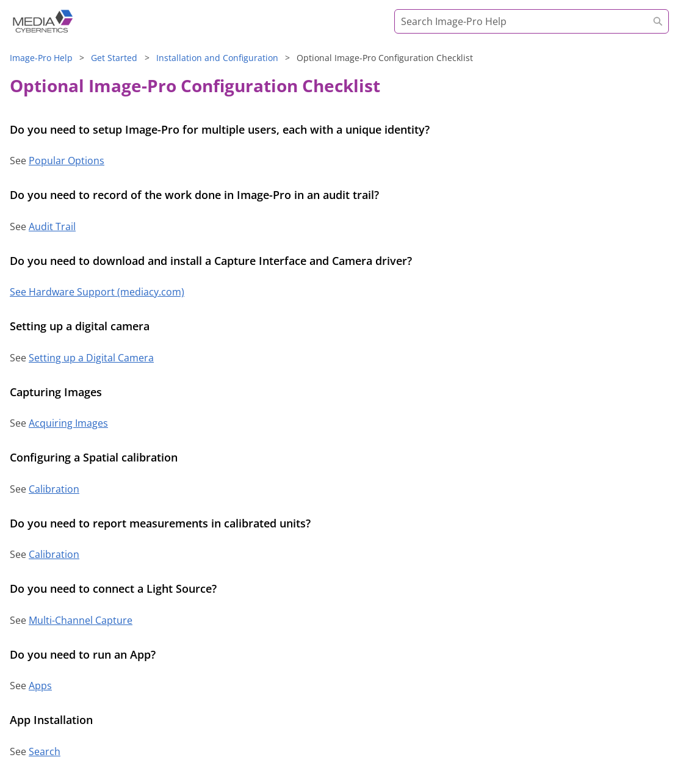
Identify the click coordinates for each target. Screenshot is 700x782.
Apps (40, 686)
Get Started (114, 58)
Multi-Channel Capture (81, 620)
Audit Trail (52, 226)
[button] (658, 21)
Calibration (54, 489)
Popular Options (67, 161)
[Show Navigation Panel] (676, 27)
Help (41, 58)
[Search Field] (532, 21)
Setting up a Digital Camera (91, 358)
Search (45, 751)
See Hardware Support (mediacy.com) (97, 292)
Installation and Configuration (217, 58)
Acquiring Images (68, 423)
